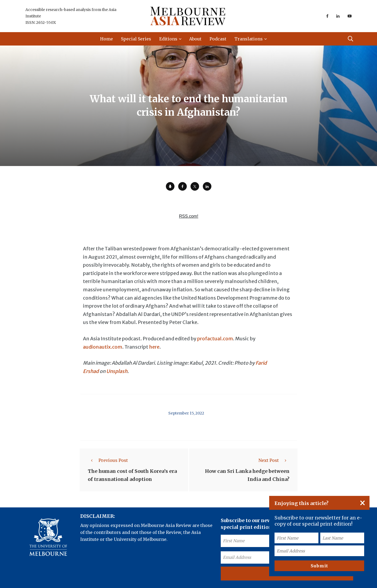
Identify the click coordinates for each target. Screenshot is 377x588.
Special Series (136, 39)
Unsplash (117, 371)
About (195, 39)
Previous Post (108, 460)
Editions (168, 39)
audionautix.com (103, 347)
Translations (249, 39)
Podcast (218, 39)
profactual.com (215, 339)
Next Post (274, 460)
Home (106, 39)
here (154, 347)
